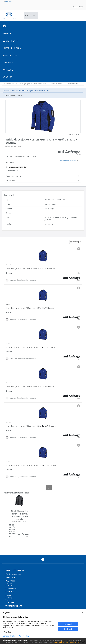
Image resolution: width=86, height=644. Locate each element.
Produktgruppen (24, 84)
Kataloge (8, 70)
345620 (9, 265)
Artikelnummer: (11, 146)
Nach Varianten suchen (69, 160)
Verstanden (59, 642)
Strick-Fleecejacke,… (57, 84)
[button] (34, 16)
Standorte (9, 583)
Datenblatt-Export (16, 167)
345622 (9, 343)
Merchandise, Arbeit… (40, 84)
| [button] (76, 242)
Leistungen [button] (10, 41)
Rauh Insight (11, 588)
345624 (9, 422)
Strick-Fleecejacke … (73, 84)
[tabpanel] (19, 517)
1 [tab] (43, 540)
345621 (9, 304)
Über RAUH (10, 581)
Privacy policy (24, 636)
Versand (9, 600)
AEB (12, 603)
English (7, 613)
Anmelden (78, 7)
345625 (9, 461)
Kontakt (7, 77)
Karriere (8, 63)
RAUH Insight (10, 55)
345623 (9, 383)
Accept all (68, 624)
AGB (7, 603)
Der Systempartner (13, 574)
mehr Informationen (72, 642)
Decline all (68, 629)
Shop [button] (7, 34)
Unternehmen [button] (12, 48)
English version (8, 2)
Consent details (9, 636)
